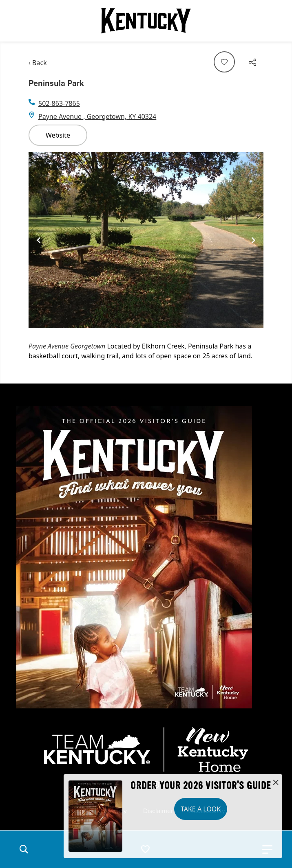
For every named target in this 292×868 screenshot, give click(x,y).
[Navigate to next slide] (253, 240)
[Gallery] (146, 240)
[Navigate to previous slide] (39, 240)
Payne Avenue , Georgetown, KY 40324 (97, 116)
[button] (24, 849)
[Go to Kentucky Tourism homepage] (146, 21)
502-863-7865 (59, 103)
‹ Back (38, 63)
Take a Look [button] (201, 809)
